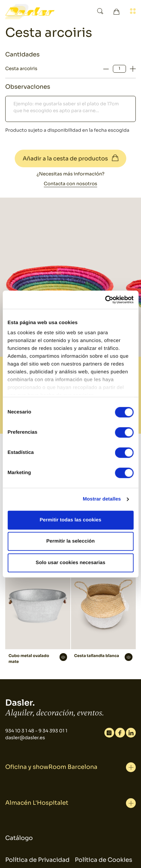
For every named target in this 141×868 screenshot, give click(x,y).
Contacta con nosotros (70, 184)
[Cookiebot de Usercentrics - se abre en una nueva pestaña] (105, 300)
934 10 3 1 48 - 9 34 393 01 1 (36, 731)
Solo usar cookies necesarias (70, 563)
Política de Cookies (104, 860)
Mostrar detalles (102, 499)
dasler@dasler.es (25, 738)
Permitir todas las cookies (70, 520)
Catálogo (19, 838)
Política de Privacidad (37, 860)
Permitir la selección (70, 541)
